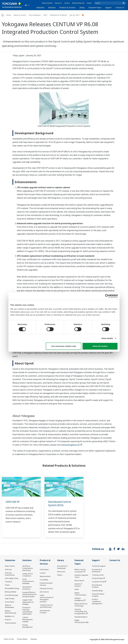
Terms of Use (9, 639)
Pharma (8, 620)
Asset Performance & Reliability (28, 581)
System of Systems (78, 585)
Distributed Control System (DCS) (60, 503)
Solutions (52, 8)
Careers (67, 3)
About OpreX (79, 581)
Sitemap (34, 639)
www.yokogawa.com (72, 445)
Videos (60, 575)
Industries (40, 8)
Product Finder (97, 578)
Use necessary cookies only (64, 346)
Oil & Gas (8, 570)
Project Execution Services (46, 584)
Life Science (44, 592)
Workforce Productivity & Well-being (27, 568)
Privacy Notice (22, 639)
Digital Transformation (80, 594)
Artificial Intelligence (79, 600)
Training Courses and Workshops (46, 606)
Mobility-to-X (10, 616)
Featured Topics (95, 8)
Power (7, 585)
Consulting (44, 580)
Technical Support (99, 566)
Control (43, 573)
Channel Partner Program (98, 595)
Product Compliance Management (97, 602)
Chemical (8, 582)
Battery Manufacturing (11, 612)
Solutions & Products (59, 15)
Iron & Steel (9, 602)
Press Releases (35, 15)
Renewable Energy (12, 589)
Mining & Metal (11, 592)
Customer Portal (98, 582)
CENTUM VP (13, 502)
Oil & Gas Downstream (10, 574)
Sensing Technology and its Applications (81, 612)
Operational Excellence (27, 588)
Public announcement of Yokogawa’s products (47, 599)
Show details (107, 338)
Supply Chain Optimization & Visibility (28, 602)
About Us (58, 3)
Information (44, 570)
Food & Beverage (11, 595)
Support (108, 8)
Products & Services (67, 8)
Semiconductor (11, 623)
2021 (45, 15)
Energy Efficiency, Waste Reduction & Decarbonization (29, 595)
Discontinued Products (45, 612)
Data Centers (10, 566)
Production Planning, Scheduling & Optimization (27, 611)
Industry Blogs (97, 591)
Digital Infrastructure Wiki (82, 621)
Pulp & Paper (10, 599)
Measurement (45, 577)
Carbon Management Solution (27, 620)
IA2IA (77, 590)
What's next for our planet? (80, 571)
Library (82, 8)
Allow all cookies (100, 346)
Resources (61, 572)
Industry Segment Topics (81, 576)
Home (9, 15)
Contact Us (120, 8)
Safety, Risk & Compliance (27, 575)
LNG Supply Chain (12, 578)
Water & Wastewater (10, 606)
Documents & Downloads (62, 567)
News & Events (47, 3)
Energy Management (27, 626)
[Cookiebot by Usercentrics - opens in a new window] (107, 296)
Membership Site (78, 3)
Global (89, 3)
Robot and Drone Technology (81, 605)
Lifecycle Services (46, 589)
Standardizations (81, 617)
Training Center (98, 575)
